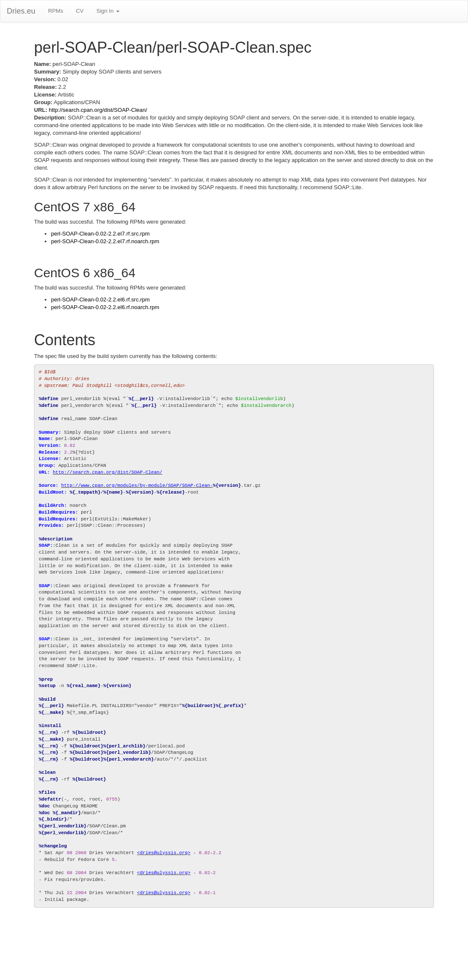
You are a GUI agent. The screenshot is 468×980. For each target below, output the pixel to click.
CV (80, 11)
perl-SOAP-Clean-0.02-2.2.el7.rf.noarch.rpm (105, 241)
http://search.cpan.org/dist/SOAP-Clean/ (98, 110)
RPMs (56, 11)
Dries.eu (21, 11)
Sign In (108, 11)
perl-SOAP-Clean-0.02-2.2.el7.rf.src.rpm (100, 234)
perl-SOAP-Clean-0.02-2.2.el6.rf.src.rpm (100, 300)
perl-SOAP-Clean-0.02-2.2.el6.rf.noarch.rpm (105, 307)
